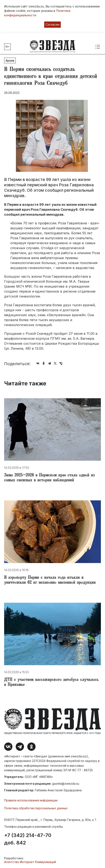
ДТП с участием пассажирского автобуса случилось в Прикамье (51, 683)
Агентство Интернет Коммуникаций (30, 862)
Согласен (52, 25)
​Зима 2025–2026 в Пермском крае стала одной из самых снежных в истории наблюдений (50, 478)
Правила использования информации (31, 800)
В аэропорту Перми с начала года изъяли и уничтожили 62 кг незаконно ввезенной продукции (50, 580)
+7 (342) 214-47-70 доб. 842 (28, 839)
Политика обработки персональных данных (36, 808)
